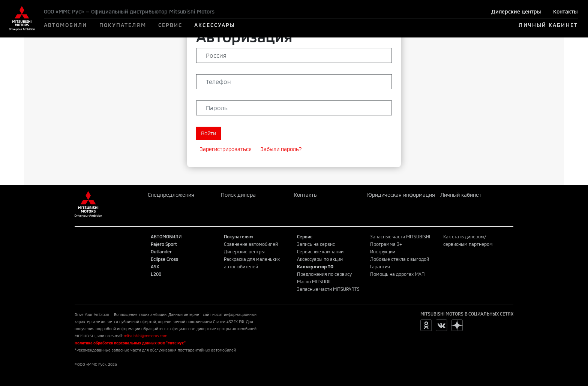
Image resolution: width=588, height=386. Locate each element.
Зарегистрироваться (226, 149)
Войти (208, 133)
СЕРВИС (170, 25)
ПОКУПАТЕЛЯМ (123, 25)
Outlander (161, 251)
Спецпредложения (171, 195)
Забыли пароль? (281, 149)
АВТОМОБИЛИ (66, 25)
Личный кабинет (461, 195)
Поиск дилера (238, 195)
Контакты (565, 11)
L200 (156, 274)
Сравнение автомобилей (251, 244)
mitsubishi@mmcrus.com (145, 336)
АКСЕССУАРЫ (215, 25)
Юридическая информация (401, 195)
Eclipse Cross (164, 259)
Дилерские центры (516, 11)
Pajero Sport (164, 244)
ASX (155, 266)
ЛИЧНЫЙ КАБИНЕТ (548, 25)
